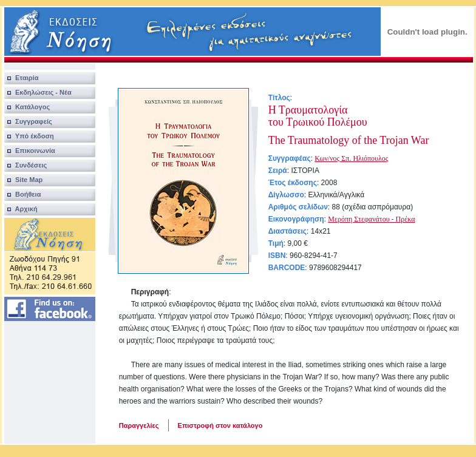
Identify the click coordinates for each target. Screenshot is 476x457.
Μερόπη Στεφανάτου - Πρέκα (371, 219)
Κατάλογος (27, 107)
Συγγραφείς (28, 121)
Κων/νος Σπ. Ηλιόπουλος (351, 158)
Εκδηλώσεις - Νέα (38, 92)
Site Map (24, 180)
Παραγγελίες (139, 425)
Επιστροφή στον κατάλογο (220, 425)
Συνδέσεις (26, 165)
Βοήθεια (23, 194)
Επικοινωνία (30, 151)
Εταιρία (22, 78)
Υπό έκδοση (29, 136)
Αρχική (21, 209)
